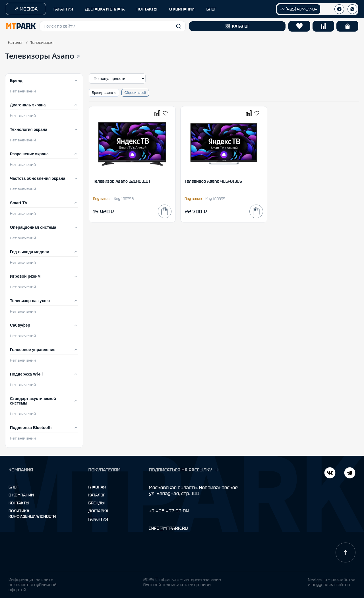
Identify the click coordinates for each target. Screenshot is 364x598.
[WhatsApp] (352, 9)
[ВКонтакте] (350, 474)
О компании (21, 495)
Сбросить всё (135, 93)
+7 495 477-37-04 (169, 511)
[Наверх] (346, 552)
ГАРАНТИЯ (63, 9)
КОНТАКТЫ (147, 9)
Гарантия (98, 519)
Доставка (99, 511)
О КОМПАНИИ (182, 9)
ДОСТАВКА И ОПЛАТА (105, 9)
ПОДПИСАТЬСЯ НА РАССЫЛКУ (184, 470)
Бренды (97, 503)
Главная (97, 487)
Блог (14, 487)
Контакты (19, 503)
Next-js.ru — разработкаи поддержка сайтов (332, 582)
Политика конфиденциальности (32, 514)
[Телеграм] (339, 9)
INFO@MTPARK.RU (168, 528)
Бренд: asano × (104, 93)
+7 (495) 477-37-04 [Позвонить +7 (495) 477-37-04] (299, 9)
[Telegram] (330, 474)
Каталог (15, 43)
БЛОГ (211, 9)
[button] (113, 26)
